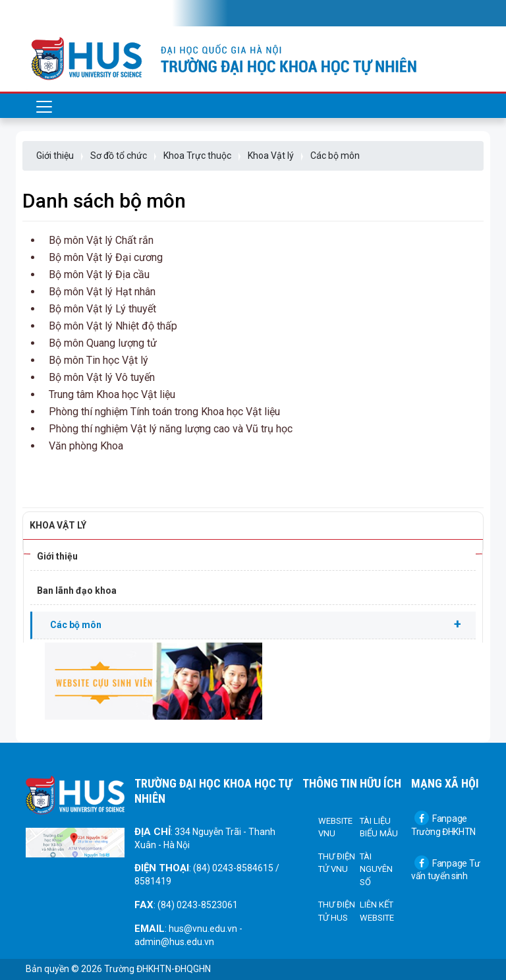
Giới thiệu (55, 156)
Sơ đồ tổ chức (119, 156)
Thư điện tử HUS (337, 911)
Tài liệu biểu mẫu (379, 827)
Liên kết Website (377, 911)
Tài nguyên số (376, 869)
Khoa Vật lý (271, 156)
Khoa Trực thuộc (197, 156)
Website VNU (335, 827)
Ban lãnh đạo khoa (77, 591)
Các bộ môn (335, 156)
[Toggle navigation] (44, 13)
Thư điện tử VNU (337, 863)
